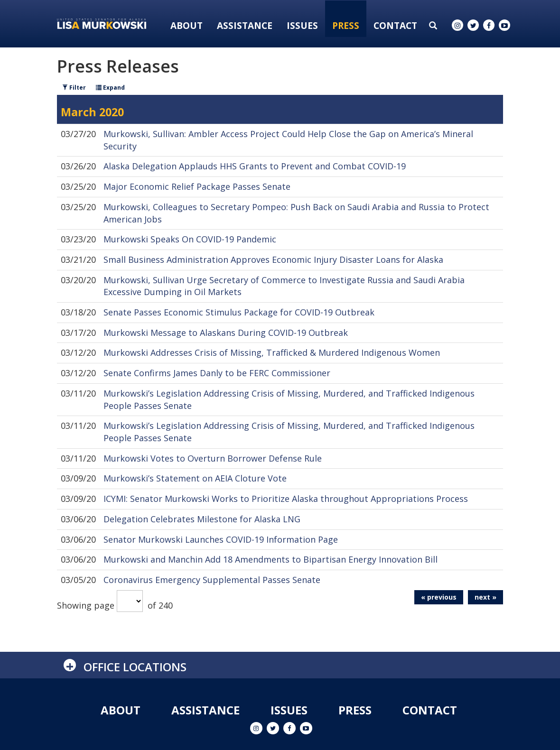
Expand (110, 88)
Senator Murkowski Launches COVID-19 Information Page (221, 539)
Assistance (245, 26)
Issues (302, 26)
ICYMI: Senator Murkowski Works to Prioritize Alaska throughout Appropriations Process (286, 499)
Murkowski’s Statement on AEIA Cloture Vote (195, 478)
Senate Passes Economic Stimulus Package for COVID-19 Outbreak (239, 312)
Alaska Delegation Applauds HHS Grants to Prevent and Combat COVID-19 (255, 166)
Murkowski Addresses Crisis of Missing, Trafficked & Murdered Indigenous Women (272, 352)
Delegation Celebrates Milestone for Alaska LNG (202, 519)
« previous (439, 597)
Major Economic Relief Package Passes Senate (197, 186)
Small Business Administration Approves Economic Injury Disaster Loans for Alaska (273, 259)
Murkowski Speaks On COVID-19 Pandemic (190, 239)
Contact (395, 26)
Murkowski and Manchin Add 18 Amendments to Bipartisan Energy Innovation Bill (271, 559)
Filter (74, 88)
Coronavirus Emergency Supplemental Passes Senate (212, 580)
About (187, 26)
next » (485, 597)
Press (346, 26)
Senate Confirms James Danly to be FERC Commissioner (217, 373)
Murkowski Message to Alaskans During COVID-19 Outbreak (226, 333)
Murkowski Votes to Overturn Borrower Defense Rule (213, 458)
